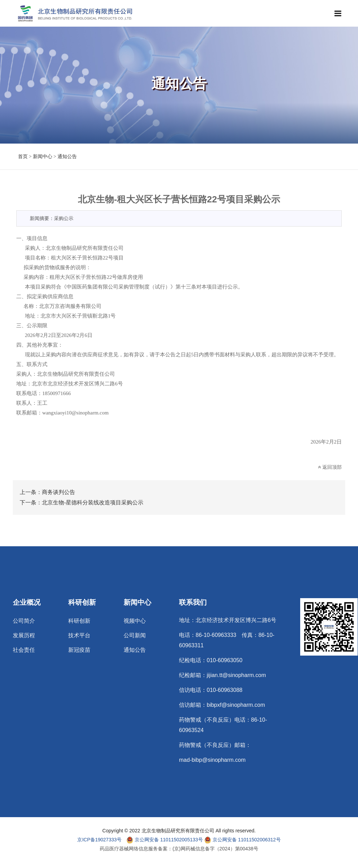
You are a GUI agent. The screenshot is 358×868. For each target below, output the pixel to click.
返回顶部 (330, 467)
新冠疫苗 (79, 650)
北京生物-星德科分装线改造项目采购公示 (93, 502)
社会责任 (24, 650)
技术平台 (79, 636)
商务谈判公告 (59, 492)
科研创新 (79, 621)
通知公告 (67, 157)
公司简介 (24, 621)
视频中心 (135, 621)
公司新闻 (135, 636)
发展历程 (24, 636)
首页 (23, 157)
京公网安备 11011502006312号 (243, 840)
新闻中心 (43, 157)
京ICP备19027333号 (99, 840)
